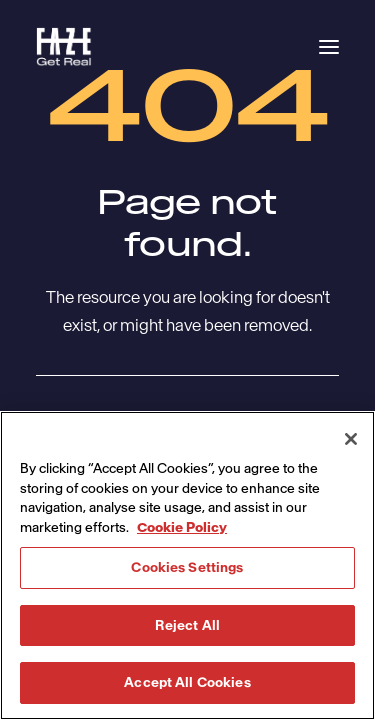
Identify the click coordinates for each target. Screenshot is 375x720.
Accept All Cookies (187, 682)
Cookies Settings (187, 567)
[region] (187, 565)
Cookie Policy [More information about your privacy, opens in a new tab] (182, 527)
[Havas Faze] (64, 47)
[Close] (351, 439)
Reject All (187, 625)
